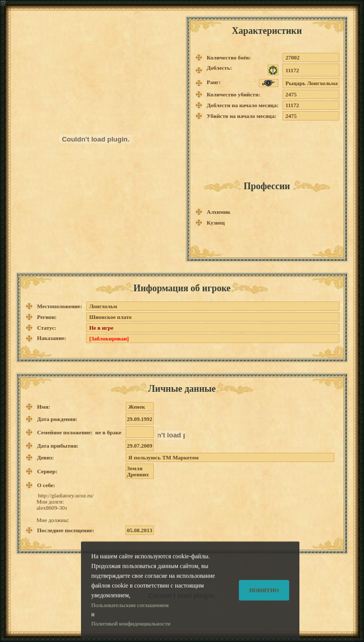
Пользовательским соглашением (130, 612)
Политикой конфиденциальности (131, 631)
